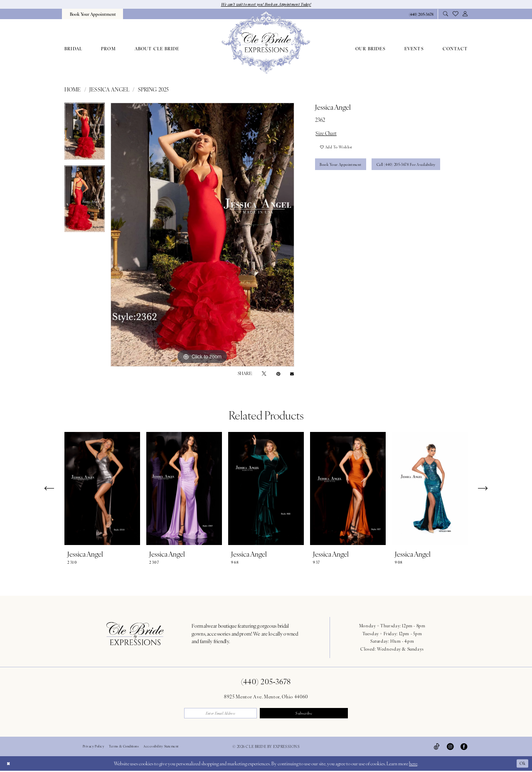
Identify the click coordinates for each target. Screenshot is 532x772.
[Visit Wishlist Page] (455, 14)
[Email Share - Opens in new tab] (292, 374)
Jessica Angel (109, 90)
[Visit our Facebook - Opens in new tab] (464, 748)
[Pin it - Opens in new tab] (278, 374)
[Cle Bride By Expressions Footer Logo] (135, 634)
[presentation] (102, 489)
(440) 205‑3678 (266, 682)
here (413, 765)
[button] (465, 15)
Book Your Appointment (343, 168)
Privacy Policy (94, 748)
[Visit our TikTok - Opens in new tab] (437, 748)
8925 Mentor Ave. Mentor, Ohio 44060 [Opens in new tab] (266, 697)
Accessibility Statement (161, 748)
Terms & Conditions (124, 748)
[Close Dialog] (9, 765)
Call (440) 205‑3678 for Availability (414, 168)
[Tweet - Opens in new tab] (264, 374)
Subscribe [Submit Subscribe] (308, 714)
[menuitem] (92, 14)
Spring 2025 (154, 90)
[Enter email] (224, 714)
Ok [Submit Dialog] (522, 765)
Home (73, 90)
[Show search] (445, 15)
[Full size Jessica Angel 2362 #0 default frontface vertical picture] (202, 235)
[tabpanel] (85, 134)
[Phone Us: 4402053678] (421, 15)
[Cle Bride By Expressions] (266, 43)
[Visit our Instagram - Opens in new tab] (450, 748)
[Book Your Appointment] (92, 14)
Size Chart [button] (328, 134)
